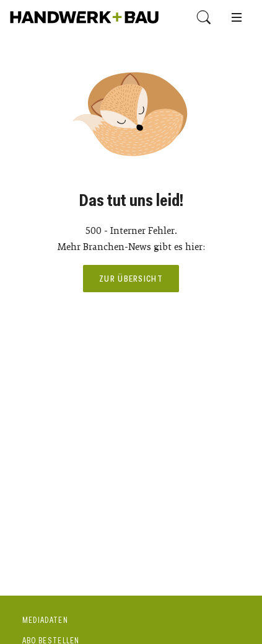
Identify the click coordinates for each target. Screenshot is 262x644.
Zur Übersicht (131, 279)
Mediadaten (45, 620)
